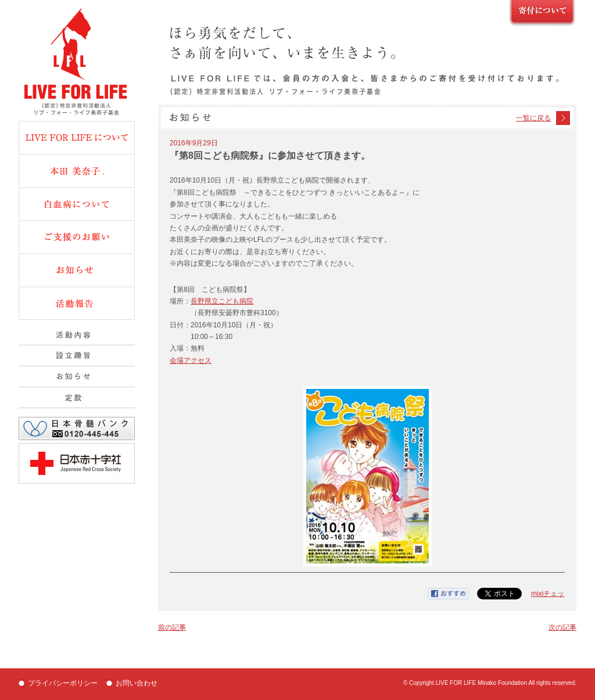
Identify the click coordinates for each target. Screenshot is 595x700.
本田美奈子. (77, 170)
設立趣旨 (77, 356)
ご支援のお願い (542, 14)
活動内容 (77, 335)
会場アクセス (191, 360)
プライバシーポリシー (63, 683)
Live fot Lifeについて (77, 137)
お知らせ (77, 270)
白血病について (77, 203)
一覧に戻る (533, 118)
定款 (77, 398)
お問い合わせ (137, 683)
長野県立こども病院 (222, 301)
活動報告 (77, 303)
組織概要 (77, 377)
